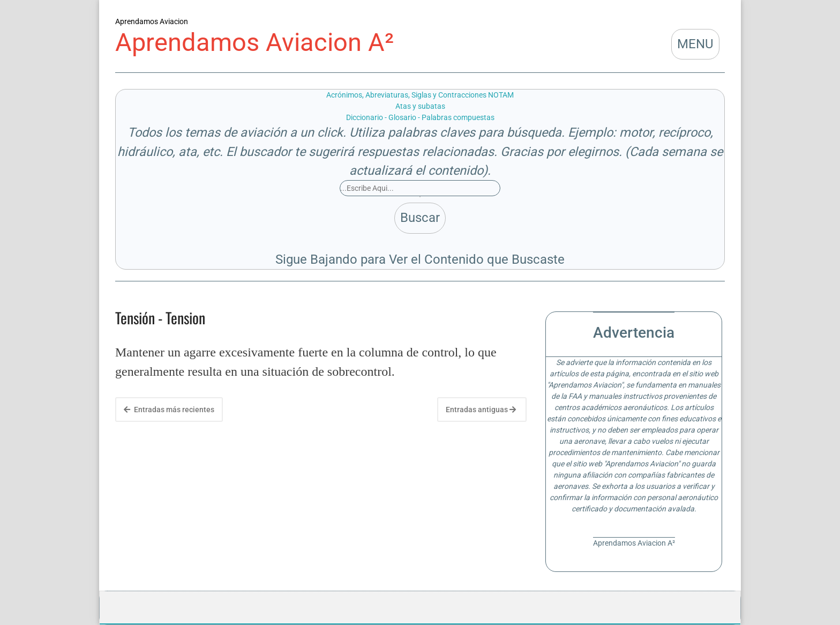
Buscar (420, 218)
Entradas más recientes (169, 410)
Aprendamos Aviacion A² (254, 42)
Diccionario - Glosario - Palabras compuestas (420, 117)
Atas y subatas (420, 106)
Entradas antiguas (481, 410)
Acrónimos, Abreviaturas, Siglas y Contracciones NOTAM (420, 95)
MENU (695, 44)
